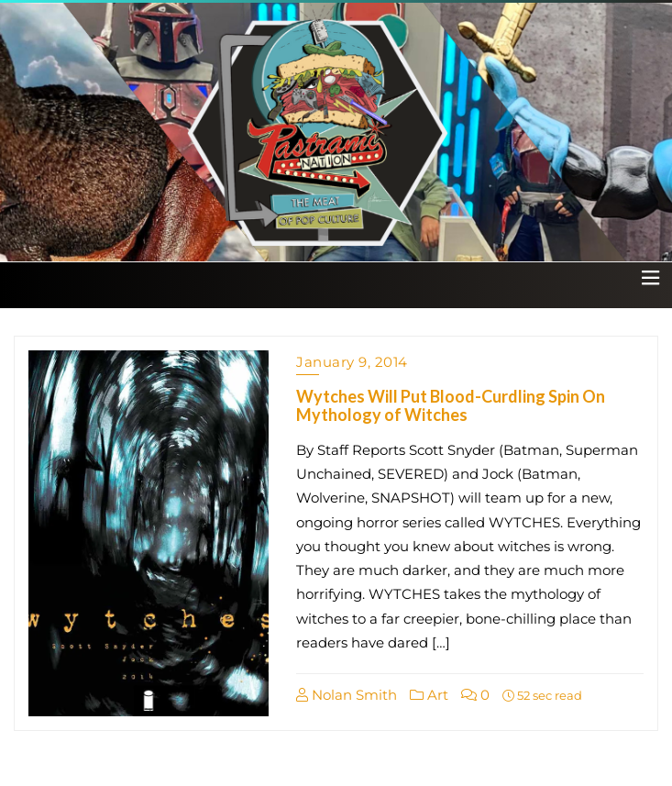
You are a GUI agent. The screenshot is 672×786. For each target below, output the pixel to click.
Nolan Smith (347, 695)
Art (429, 695)
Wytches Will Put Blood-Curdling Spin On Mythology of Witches (451, 405)
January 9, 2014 (352, 362)
